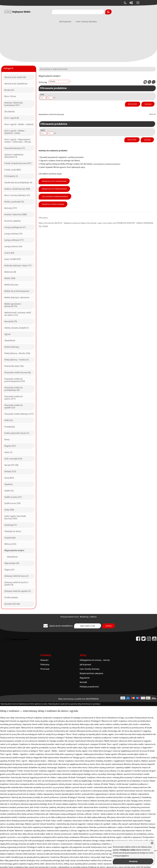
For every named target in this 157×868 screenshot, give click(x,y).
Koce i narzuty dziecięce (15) (17, 195)
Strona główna (45, 69)
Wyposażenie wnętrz (14, 550)
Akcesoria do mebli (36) (15, 77)
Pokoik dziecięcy (12, 347)
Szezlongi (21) (11, 525)
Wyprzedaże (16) (12, 563)
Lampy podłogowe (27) (15, 227)
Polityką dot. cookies (128, 850)
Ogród (7, 334)
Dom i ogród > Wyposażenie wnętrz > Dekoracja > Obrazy (18, 140)
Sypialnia (9, 484)
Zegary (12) (9, 569)
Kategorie (9, 68)
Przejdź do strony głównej (53, 204)
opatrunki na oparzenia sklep (71, 704)
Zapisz (109, 626)
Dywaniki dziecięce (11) (15, 148)
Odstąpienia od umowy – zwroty (95, 660)
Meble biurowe (11, 284)
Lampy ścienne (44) (13, 246)
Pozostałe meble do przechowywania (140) (15, 380)
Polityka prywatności (89, 687)
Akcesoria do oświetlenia (16, 83)
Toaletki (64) (10, 537)
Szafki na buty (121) (13, 497)
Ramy (7, 439)
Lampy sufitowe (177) (14, 240)
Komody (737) (11, 208)
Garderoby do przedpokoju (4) (18, 182)
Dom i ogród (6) (12, 118)
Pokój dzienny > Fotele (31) (17, 359)
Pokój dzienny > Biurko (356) (17, 353)
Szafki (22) (9, 490)
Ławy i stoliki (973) (13, 259)
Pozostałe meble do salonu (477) (14, 397)
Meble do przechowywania (17, 291)
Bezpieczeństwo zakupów (91, 673)
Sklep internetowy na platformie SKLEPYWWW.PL (79, 699)
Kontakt (83, 682)
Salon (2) (8, 452)
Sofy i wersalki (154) (13, 458)
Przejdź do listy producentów (54, 189)
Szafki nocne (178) (12, 503)
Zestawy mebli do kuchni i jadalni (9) (16, 583)
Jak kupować (65, 22)
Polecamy (45, 665)
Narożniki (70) (11, 321)
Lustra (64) (9, 253)
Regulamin (85, 678)
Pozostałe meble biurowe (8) (17, 372)
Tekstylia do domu (13, 531)
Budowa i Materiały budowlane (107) (13, 104)
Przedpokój (10, 426)
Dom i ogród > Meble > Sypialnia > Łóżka (15, 132)
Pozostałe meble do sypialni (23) (14, 406)
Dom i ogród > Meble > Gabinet (19, 124)
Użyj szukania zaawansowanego (55, 197)
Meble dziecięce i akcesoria (17, 297)
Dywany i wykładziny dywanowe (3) (14, 155)
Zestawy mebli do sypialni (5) (18, 591)
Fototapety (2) (11, 176)
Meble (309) (10, 278)
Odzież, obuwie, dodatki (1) (16, 328)
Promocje (45, 669)
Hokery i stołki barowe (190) (17, 189)
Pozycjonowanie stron (70, 617)
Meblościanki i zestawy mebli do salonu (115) (18, 313)
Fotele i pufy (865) (13, 169)
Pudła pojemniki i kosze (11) (17, 433)
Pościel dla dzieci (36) (14, 366)
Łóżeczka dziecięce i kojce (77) (18, 265)
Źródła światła (11, 597)
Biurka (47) (9, 90)
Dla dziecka (10, 111)
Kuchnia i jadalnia (13, 221)
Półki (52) (9, 420)
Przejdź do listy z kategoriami (54, 181)
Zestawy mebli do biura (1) (16, 576)
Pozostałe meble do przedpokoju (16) (14, 389)
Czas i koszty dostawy (86, 22)
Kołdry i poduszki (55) (14, 201)
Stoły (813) (9, 478)
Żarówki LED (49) (12, 604)
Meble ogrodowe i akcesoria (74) (13, 305)
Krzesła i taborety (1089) (16, 214)
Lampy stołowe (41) (13, 233)
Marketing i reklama (88, 617)
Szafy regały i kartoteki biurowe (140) (15, 517)
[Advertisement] (78, 44)
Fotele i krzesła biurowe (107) (18, 163)
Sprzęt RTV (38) (11, 465)
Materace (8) (10, 272)
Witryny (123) (10, 544)
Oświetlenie (10, 340)
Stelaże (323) (10, 471)
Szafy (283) (9, 509)
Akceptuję (133, 861)
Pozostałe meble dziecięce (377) (19, 414)
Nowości (44, 660)
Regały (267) (10, 446)
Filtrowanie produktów (53, 88)
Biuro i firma (10, 96)
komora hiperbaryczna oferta (23, 704)
